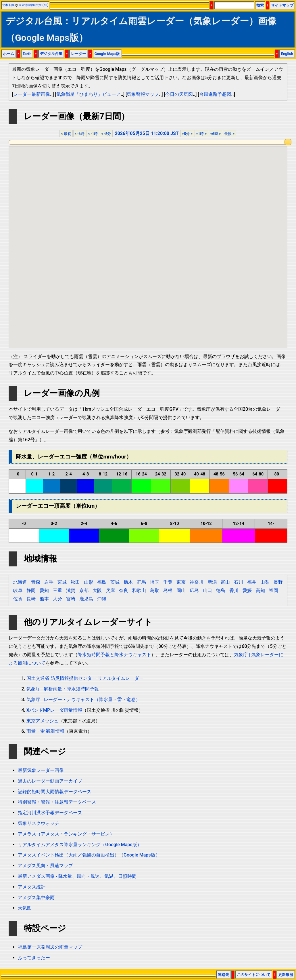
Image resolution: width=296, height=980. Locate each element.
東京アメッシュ (43, 721)
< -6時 (80, 134)
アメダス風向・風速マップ (45, 866)
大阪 (97, 590)
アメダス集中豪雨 (36, 898)
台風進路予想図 (215, 94)
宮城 (62, 582)
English (287, 54)
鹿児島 (86, 599)
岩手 (49, 582)
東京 (181, 582)
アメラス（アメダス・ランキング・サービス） (66, 834)
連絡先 (223, 975)
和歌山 (139, 590)
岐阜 (18, 590)
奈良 (124, 590)
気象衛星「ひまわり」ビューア (89, 94)
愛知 (44, 590)
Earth (27, 54)
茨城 (115, 582)
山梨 (265, 582)
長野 (278, 582)
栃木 (128, 582)
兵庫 (110, 590)
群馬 (141, 582)
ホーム (8, 54)
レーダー (78, 54)
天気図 (25, 908)
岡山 (181, 590)
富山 (225, 582)
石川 (239, 582)
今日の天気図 (179, 94)
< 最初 (66, 134)
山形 (89, 582)
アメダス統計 (32, 887)
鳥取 (155, 590)
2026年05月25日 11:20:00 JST (147, 133)
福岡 (274, 590)
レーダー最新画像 (32, 94)
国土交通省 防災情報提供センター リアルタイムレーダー (85, 678)
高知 (260, 590)
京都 (84, 590)
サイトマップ (282, 5)
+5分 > (187, 134)
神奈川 (197, 582)
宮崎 (71, 599)
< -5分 (106, 134)
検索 (260, 5)
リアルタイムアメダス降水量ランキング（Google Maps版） (80, 845)
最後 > (229, 134)
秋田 (75, 582)
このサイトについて (254, 975)
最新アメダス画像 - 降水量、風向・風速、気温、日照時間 (77, 876)
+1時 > (201, 134)
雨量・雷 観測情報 (45, 731)
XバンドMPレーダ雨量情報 (54, 710)
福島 (102, 582)
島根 (168, 590)
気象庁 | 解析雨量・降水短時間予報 (63, 689)
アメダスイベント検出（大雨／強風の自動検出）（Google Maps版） (89, 855)
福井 (252, 582)
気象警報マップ (143, 94)
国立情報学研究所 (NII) (33, 5)
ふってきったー (34, 958)
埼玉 (155, 582)
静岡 (31, 590)
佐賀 (18, 599)
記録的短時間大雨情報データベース (55, 792)
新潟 (212, 582)
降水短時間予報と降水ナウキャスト (114, 655)
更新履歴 (286, 975)
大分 (57, 599)
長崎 (31, 599)
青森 (36, 582)
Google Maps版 (107, 54)
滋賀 (71, 590)
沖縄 (102, 599)
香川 (234, 590)
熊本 (44, 599)
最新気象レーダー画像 (41, 770)
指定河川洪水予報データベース (50, 813)
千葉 (168, 582)
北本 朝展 (8, 5)
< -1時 (93, 134)
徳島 (221, 590)
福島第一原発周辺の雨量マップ (50, 947)
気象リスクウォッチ (39, 823)
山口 (207, 590)
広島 (194, 590)
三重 (57, 590)
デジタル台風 (51, 54)
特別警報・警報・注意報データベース (57, 802)
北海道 (20, 582)
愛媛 (247, 590)
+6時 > (215, 134)
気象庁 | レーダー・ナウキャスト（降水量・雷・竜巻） (83, 700)
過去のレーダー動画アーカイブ (50, 781)
